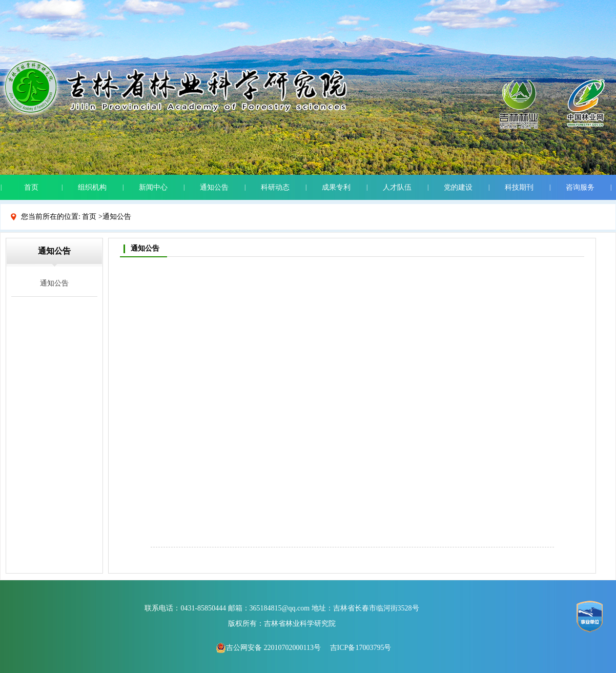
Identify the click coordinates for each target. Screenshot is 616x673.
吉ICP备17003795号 (361, 648)
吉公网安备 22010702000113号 (268, 648)
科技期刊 (519, 187)
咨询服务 (580, 187)
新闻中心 (153, 187)
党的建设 (458, 187)
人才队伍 (397, 187)
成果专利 (336, 187)
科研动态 (275, 187)
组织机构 (92, 187)
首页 (31, 187)
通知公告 (214, 187)
